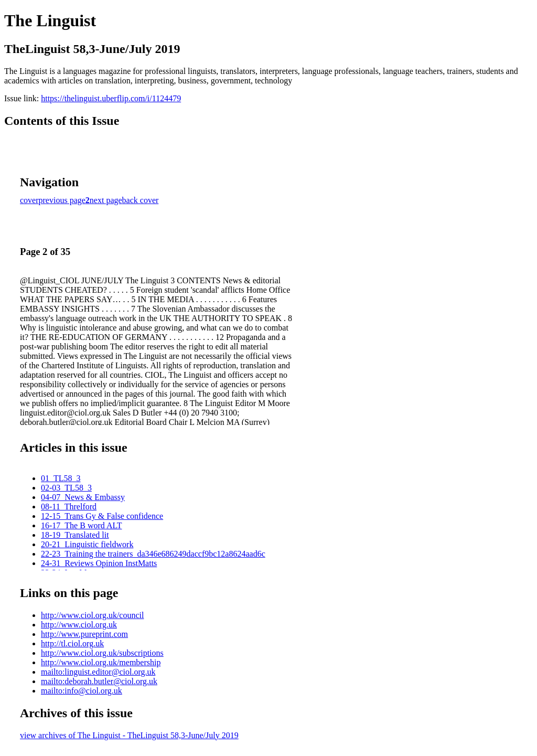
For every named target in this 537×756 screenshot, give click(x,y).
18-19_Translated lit (75, 535)
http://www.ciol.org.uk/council (92, 615)
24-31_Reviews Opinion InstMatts (99, 563)
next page (106, 200)
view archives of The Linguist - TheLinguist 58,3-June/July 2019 (129, 735)
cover (29, 200)
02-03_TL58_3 (66, 488)
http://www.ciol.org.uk (79, 625)
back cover (141, 200)
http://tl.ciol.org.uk (72, 643)
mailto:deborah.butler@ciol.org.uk (99, 681)
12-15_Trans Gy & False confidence (102, 516)
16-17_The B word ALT (82, 525)
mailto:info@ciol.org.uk (82, 691)
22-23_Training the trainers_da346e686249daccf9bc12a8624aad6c (153, 554)
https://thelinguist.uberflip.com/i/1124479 (111, 98)
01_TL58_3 (61, 478)
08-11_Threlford (69, 507)
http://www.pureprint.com (84, 634)
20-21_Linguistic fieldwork (87, 544)
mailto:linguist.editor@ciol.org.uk (98, 672)
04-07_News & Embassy (83, 497)
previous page (62, 200)
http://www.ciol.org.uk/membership (101, 662)
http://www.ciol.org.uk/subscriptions (102, 653)
